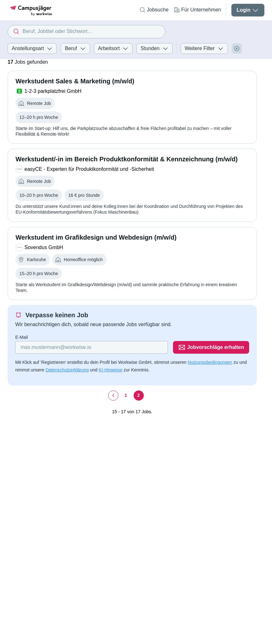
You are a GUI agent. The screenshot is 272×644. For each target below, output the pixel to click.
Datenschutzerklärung (67, 370)
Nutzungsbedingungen (210, 362)
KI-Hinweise (111, 370)
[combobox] (86, 32)
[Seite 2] (139, 396)
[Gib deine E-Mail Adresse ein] (92, 347)
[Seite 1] (126, 396)
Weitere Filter (204, 48)
